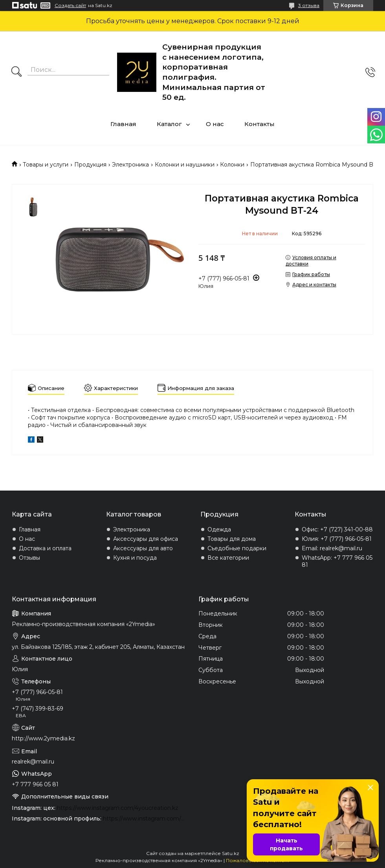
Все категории (228, 558)
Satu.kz (231, 853)
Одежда (219, 529)
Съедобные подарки (237, 548)
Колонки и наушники (185, 165)
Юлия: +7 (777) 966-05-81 (337, 539)
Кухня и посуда (135, 558)
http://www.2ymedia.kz (43, 738)
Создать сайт (70, 5)
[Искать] (16, 72)
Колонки (232, 165)
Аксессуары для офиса (146, 539)
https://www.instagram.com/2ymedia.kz (145, 819)
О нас (215, 124)
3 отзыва (309, 5)
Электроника (130, 165)
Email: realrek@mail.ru (332, 548)
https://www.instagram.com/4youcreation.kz (118, 808)
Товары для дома (232, 539)
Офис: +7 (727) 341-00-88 (337, 529)
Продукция (90, 165)
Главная (123, 124)
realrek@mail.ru (33, 762)
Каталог (169, 124)
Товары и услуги (46, 165)
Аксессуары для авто (143, 548)
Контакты (259, 124)
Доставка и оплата (45, 548)
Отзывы (29, 558)
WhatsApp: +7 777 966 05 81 (337, 561)
